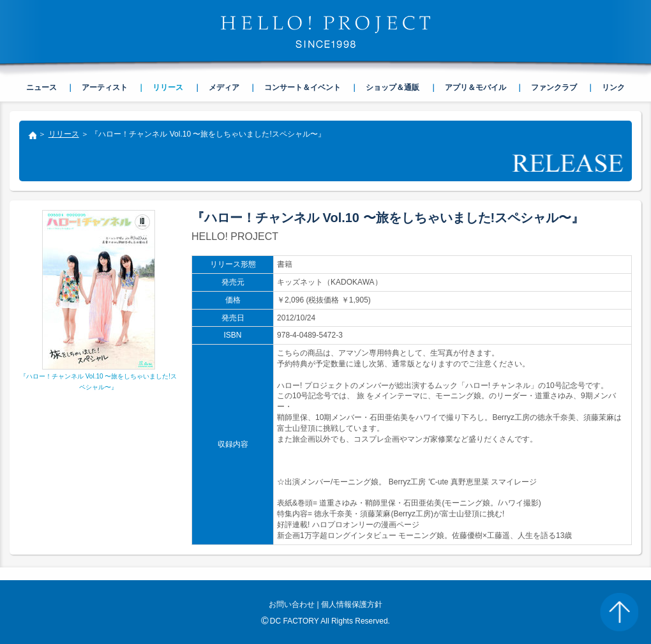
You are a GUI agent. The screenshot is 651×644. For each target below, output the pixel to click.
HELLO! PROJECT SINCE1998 (325, 32)
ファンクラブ (554, 87)
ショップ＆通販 (393, 87)
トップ (32, 137)
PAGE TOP (619, 612)
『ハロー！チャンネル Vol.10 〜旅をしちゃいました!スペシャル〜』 (98, 377)
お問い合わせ (292, 604)
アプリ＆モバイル (475, 87)
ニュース (41, 87)
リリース (64, 134)
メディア (224, 87)
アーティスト (105, 87)
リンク (613, 87)
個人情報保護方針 (352, 604)
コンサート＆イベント (303, 87)
